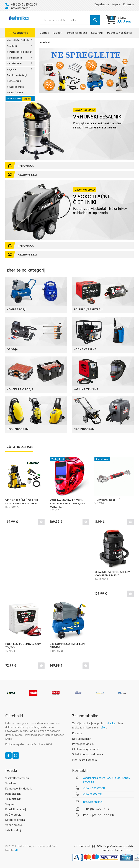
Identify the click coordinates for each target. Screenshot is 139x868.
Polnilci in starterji (17, 75)
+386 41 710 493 (92, 794)
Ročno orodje (14, 81)
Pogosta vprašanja (119, 33)
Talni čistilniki (14, 63)
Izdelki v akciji (14, 98)
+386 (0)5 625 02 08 (24, 4)
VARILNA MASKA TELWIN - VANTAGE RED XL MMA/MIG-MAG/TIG (68, 503)
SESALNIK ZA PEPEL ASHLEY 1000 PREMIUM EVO (112, 574)
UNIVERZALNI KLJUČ (107, 500)
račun (103, 727)
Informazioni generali (85, 760)
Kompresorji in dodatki (19, 52)
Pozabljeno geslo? (83, 744)
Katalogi (97, 33)
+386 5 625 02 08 (94, 788)
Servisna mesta (77, 33)
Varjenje (11, 69)
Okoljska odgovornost (85, 749)
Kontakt (45, 42)
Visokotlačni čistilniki (18, 40)
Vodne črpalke (15, 93)
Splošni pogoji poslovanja (87, 754)
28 (16, 850)
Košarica (77, 733)
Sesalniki (12, 46)
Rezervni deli (22, 175)
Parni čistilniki (14, 58)
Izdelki (58, 33)
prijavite (111, 723)
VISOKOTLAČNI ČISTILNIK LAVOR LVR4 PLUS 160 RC (22, 502)
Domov (44, 33)
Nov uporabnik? (81, 739)
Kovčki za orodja (16, 87)
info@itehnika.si (21, 8)
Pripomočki (21, 166)
